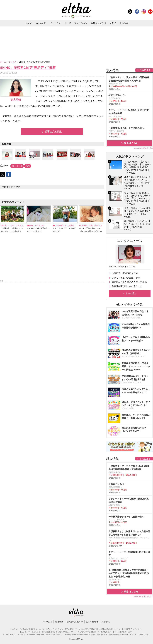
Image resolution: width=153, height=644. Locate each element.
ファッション (81, 23)
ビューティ (55, 23)
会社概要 (59, 622)
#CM (28, 166)
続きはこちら (131, 143)
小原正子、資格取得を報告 (125, 273)
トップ (28, 23)
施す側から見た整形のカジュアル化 (129, 282)
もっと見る (131, 293)
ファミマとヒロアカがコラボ (126, 278)
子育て (113, 23)
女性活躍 (124, 23)
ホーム (3, 62)
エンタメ (13, 62)
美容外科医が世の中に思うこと (127, 286)
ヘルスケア (40, 23)
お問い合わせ (92, 622)
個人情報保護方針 (75, 622)
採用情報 (106, 622)
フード (68, 23)
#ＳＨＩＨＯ (17, 166)
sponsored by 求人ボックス (143, 148)
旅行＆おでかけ (98, 23)
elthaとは (48, 622)
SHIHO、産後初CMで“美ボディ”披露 (28, 67)
